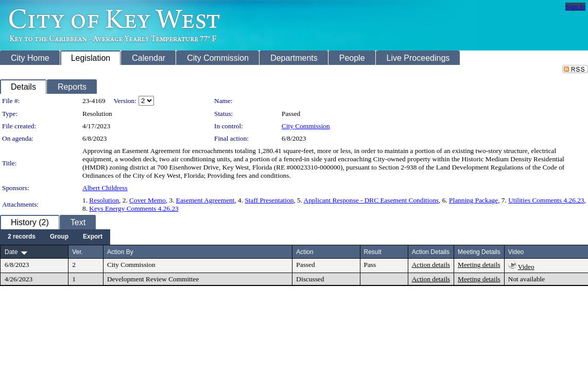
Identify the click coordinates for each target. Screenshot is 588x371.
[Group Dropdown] (59, 237)
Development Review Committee (153, 279)
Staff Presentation (269, 200)
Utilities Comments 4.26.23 (546, 200)
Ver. (77, 252)
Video (526, 267)
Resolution (104, 200)
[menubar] (55, 237)
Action (305, 252)
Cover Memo (148, 200)
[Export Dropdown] (93, 237)
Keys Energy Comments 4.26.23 (134, 208)
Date (11, 252)
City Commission (306, 126)
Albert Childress (105, 188)
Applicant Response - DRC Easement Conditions (371, 200)
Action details (431, 265)
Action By (120, 252)
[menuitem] (22, 237)
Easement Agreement (205, 200)
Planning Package (473, 200)
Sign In (575, 6)
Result (373, 252)
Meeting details (479, 265)
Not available (526, 279)
